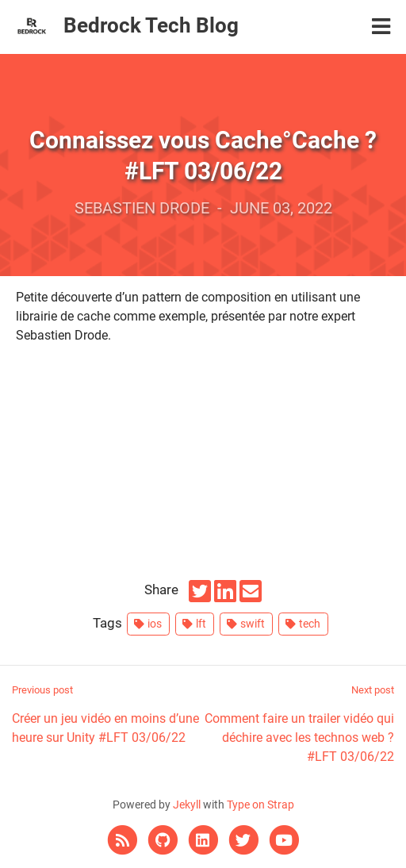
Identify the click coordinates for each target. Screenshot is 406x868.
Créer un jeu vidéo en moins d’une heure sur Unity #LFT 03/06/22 (107, 714)
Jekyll (187, 805)
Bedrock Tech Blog (151, 25)
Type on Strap (260, 805)
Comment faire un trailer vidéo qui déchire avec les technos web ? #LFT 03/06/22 (299, 723)
